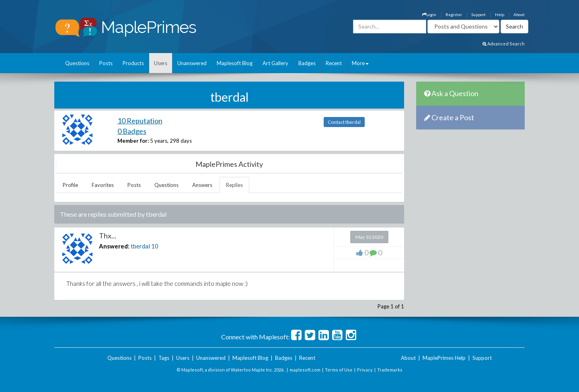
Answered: (114, 246)
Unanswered (192, 63)
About (519, 14)
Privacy (365, 370)
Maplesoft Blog (235, 63)
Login (429, 14)
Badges (307, 63)
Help (500, 14)
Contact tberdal (344, 122)
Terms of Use (339, 370)
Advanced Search (504, 44)
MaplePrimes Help (444, 358)
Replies (234, 185)
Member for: (133, 141)
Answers (202, 185)
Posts (106, 63)
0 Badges (132, 131)
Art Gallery (275, 63)
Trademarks (390, 370)
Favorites (103, 185)
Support (478, 14)
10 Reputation (140, 121)
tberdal (140, 246)
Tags (164, 358)
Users (161, 63)
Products (133, 63)
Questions (77, 63)
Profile (70, 185)
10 (155, 246)
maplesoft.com (305, 370)
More (360, 63)
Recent (334, 63)
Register (454, 14)
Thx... (108, 236)
